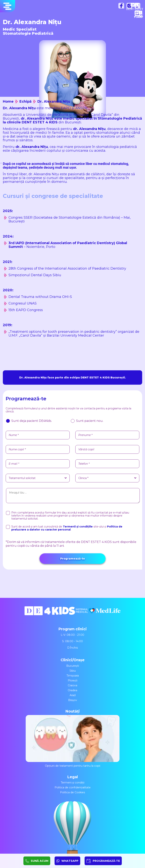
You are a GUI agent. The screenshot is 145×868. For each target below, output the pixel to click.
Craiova (72, 685)
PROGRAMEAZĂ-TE (106, 861)
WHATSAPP (70, 861)
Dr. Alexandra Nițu (54, 101)
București (73, 666)
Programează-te (73, 559)
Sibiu (73, 671)
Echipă (25, 101)
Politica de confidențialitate (73, 787)
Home (8, 101)
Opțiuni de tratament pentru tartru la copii (73, 741)
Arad (73, 695)
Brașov (73, 700)
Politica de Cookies (72, 792)
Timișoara (73, 676)
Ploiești (73, 680)
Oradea (72, 690)
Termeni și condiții (73, 783)
